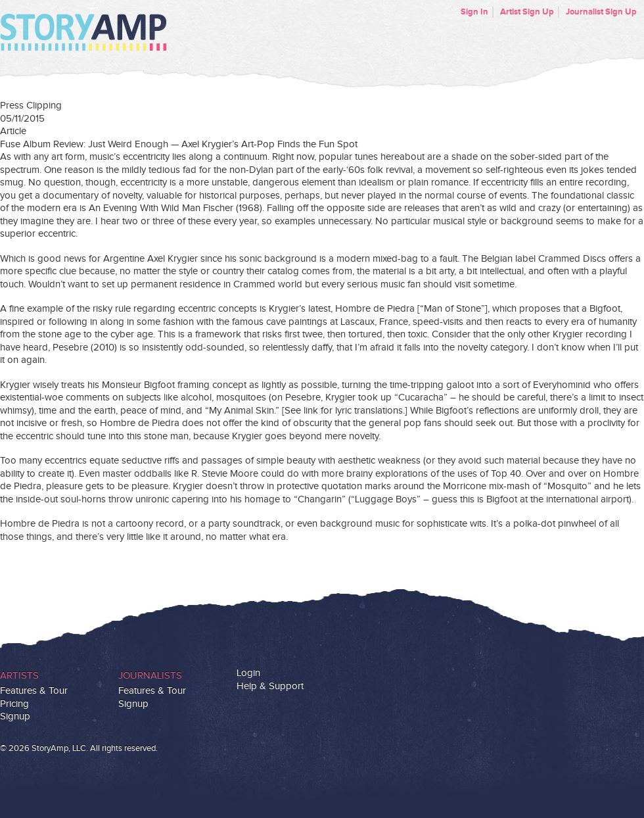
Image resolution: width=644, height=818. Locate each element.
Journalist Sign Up (601, 12)
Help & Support (270, 686)
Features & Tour (34, 691)
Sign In (474, 12)
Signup (15, 716)
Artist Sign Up (527, 12)
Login (248, 673)
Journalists (150, 676)
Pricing (14, 704)
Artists (19, 676)
